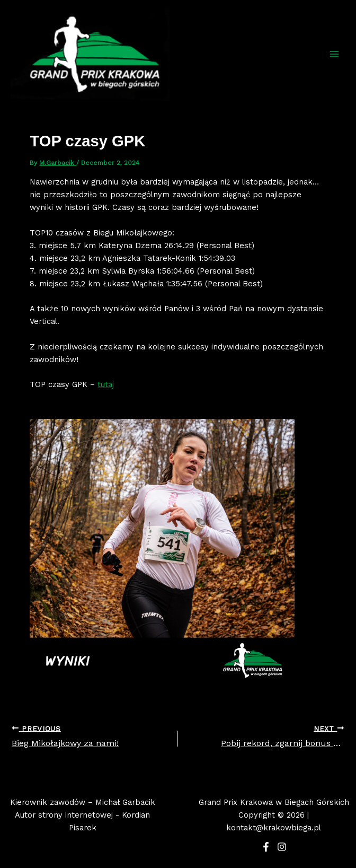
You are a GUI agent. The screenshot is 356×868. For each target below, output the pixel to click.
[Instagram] (282, 847)
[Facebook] (266, 847)
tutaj (106, 384)
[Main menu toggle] (334, 54)
